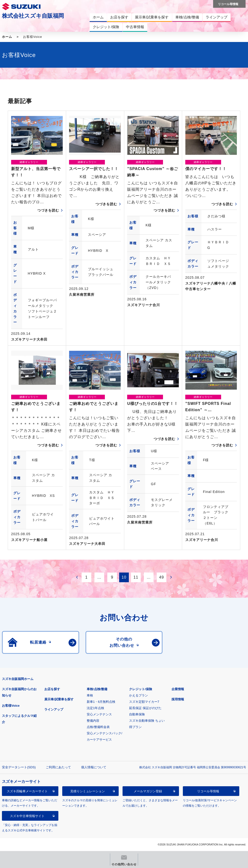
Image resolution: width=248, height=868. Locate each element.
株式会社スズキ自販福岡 (33, 16)
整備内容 (93, 721)
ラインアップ (54, 709)
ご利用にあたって (58, 767)
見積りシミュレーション (88, 791)
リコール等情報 (208, 791)
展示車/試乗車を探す (59, 699)
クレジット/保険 (141, 689)
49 (162, 577)
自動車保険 (137, 714)
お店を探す (52, 689)
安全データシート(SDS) (19, 767)
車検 (90, 695)
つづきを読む (48, 210)
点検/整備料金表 (98, 727)
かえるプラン (139, 695)
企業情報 (178, 689)
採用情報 (178, 699)
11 (136, 577)
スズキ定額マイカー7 (144, 702)
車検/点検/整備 (97, 689)
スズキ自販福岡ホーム (18, 679)
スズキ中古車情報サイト (27, 816)
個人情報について (94, 767)
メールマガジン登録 (148, 791)
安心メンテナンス (99, 714)
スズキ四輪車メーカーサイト (27, 791)
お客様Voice (11, 706)
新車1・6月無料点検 (101, 702)
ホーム (7, 37)
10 (124, 577)
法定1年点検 (95, 708)
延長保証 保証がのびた (145, 708)
